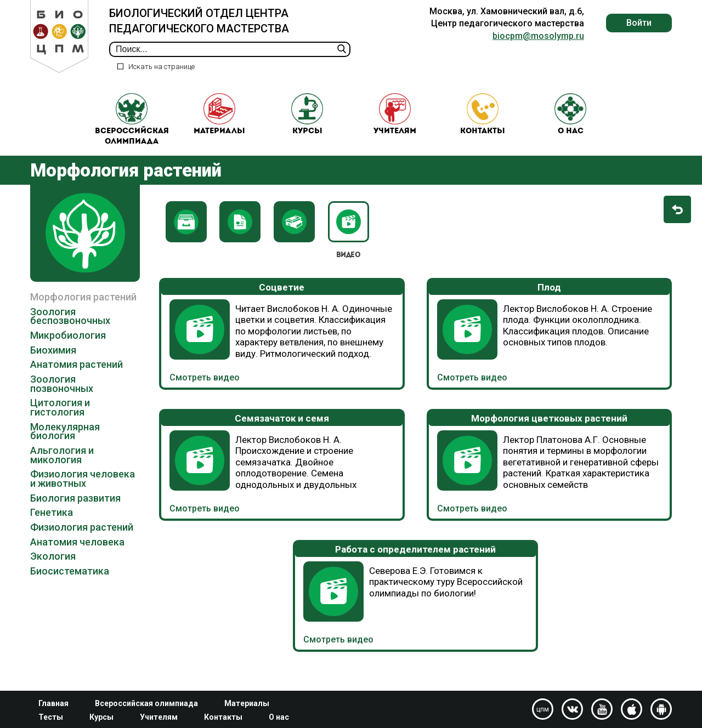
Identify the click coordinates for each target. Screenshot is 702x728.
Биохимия (53, 363)
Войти (639, 23)
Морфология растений (83, 310)
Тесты (51, 717)
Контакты (483, 121)
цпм (543, 709)
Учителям (395, 121)
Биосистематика (70, 584)
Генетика (52, 525)
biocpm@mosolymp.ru (538, 36)
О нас (570, 121)
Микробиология (68, 348)
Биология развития (75, 511)
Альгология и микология (62, 468)
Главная (53, 703)
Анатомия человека (77, 555)
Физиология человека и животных (83, 492)
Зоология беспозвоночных (70, 329)
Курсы (307, 121)
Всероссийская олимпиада (132, 126)
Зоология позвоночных (62, 397)
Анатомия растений (77, 377)
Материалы (219, 121)
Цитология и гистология (60, 420)
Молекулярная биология (65, 445)
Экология (53, 569)
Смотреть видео (205, 391)
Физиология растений (82, 540)
